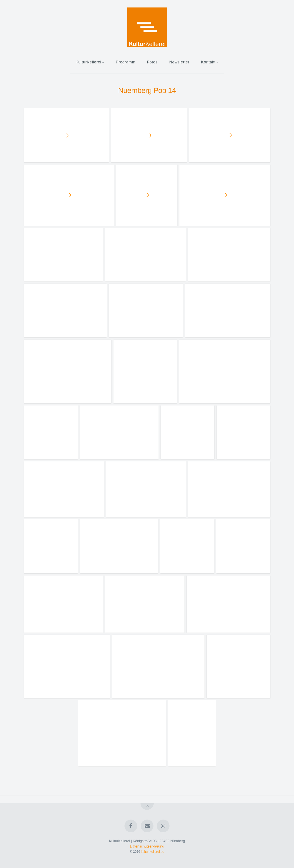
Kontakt (208, 62)
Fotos (152, 62)
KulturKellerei (89, 62)
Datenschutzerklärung (147, 846)
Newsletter (179, 62)
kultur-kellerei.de (153, 851)
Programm (126, 62)
